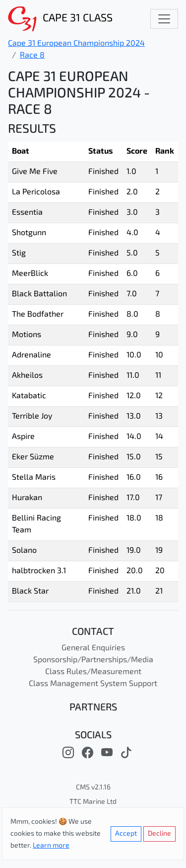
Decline (159, 834)
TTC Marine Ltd (93, 802)
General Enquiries (93, 648)
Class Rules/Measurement (93, 672)
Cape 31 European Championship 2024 (76, 44)
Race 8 (32, 56)
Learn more (51, 846)
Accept (126, 834)
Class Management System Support (93, 684)
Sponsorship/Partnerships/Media (93, 660)
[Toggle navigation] (164, 19)
